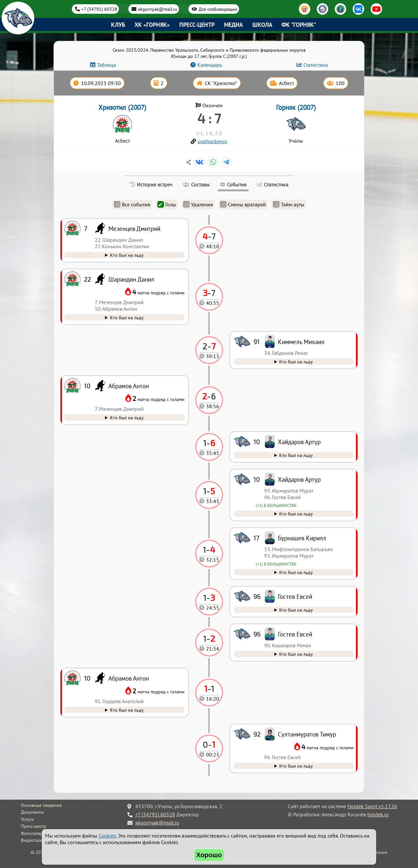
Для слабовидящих (218, 9)
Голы (167, 204)
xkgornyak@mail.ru (158, 9)
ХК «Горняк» (152, 25)
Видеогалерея (35, 840)
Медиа (233, 25)
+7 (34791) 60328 (99, 9)
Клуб (118, 25)
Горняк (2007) (296, 107)
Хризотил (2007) (122, 107)
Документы (32, 812)
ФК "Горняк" (299, 25)
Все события (132, 204)
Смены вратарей (243, 204)
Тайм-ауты (289, 204)
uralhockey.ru (212, 141)
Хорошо (209, 855)
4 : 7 (209, 118)
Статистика (316, 65)
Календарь (210, 65)
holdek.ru (378, 814)
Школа (262, 25)
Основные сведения (41, 805)
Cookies (107, 836)
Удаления (198, 204)
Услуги (27, 819)
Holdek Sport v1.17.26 (372, 806)
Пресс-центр (197, 25)
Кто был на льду (296, 766)
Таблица (106, 65)
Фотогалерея (34, 833)
